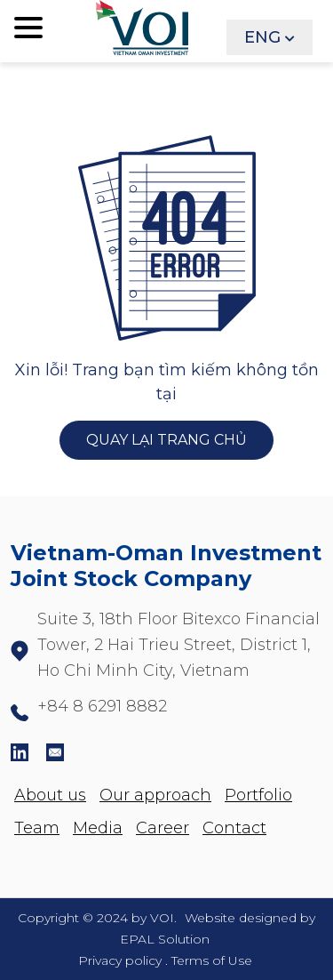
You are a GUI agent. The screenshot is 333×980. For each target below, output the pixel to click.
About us (50, 795)
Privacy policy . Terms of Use (165, 960)
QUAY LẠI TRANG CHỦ (166, 441)
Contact (234, 828)
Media (98, 828)
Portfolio (258, 795)
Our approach (155, 795)
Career (163, 828)
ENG (262, 37)
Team (37, 828)
